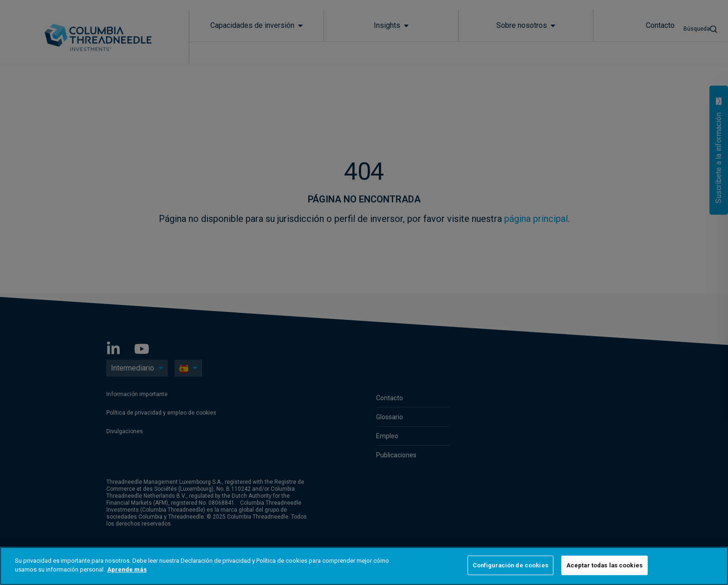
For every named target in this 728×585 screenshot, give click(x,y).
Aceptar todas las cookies (604, 565)
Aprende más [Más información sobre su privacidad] (127, 569)
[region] (364, 566)
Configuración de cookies (510, 565)
